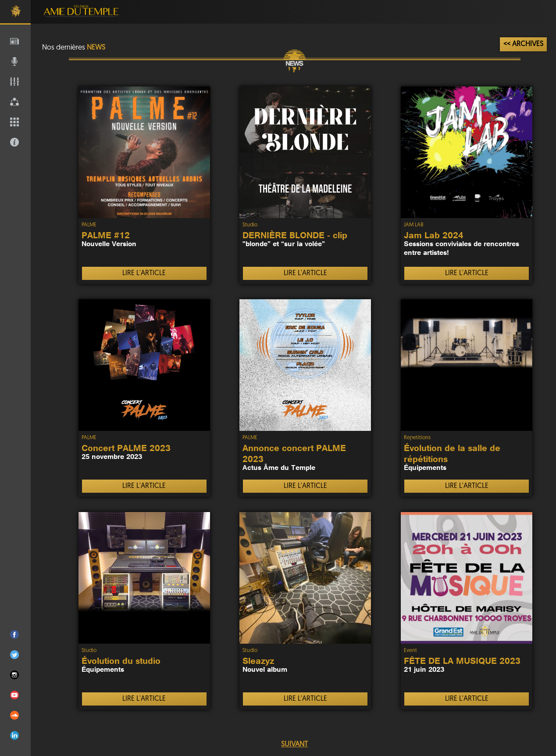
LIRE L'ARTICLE (144, 273)
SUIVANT (294, 745)
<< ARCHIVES (523, 44)
